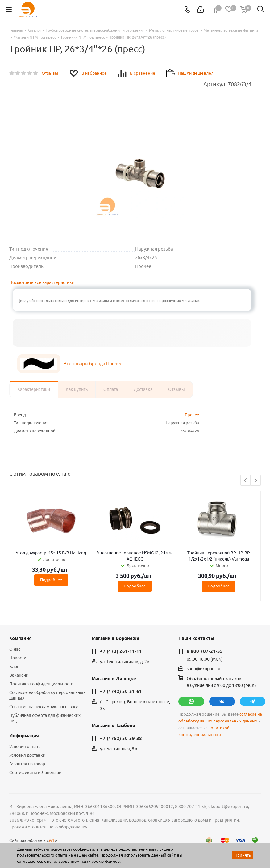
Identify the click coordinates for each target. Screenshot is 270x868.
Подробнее (51, 580)
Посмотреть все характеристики (42, 282)
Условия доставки (27, 755)
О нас (15, 649)
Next (256, 481)
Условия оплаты (25, 747)
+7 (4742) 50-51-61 (121, 692)
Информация (24, 736)
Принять (243, 855)
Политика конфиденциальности (41, 684)
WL (52, 840)
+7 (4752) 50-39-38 (121, 739)
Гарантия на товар (27, 764)
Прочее (192, 415)
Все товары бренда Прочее (93, 364)
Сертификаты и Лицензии (35, 773)
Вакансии (19, 675)
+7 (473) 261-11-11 (121, 651)
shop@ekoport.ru (204, 669)
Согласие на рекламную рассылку (44, 707)
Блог (14, 667)
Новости (18, 658)
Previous (246, 481)
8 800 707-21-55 (205, 651)
